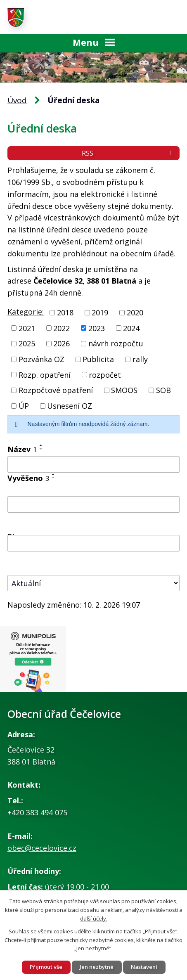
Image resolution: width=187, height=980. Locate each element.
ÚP (24, 406)
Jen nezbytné (97, 967)
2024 (131, 328)
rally (140, 359)
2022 (62, 328)
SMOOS (124, 390)
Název (22, 449)
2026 (62, 343)
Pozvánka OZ (41, 359)
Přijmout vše (46, 967)
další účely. (94, 918)
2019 (100, 312)
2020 (135, 312)
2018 (65, 312)
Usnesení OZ (70, 406)
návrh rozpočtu (116, 343)
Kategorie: (26, 312)
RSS (129, 153)
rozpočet (105, 374)
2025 (27, 343)
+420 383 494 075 (37, 812)
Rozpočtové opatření (56, 390)
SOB (163, 390)
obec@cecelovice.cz (42, 848)
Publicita (98, 359)
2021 (27, 328)
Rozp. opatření (45, 374)
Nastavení (144, 967)
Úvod (17, 100)
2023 (97, 328)
